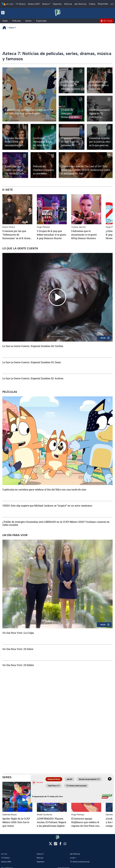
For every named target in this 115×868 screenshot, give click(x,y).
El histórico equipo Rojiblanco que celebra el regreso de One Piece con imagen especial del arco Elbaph (85, 822)
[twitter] (51, 845)
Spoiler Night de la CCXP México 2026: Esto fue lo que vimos (16, 822)
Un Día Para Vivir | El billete (18, 665)
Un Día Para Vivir (15, 535)
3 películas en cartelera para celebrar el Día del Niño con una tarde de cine (29, 112)
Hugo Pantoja (43, 227)
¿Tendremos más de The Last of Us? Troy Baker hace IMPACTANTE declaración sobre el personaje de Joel (86, 170)
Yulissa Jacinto (78, 227)
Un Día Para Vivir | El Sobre (18, 649)
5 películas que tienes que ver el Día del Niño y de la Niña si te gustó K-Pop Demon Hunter (15, 170)
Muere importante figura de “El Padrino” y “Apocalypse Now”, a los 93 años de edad (100, 113)
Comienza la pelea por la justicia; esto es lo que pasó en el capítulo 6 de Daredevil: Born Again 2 (100, 142)
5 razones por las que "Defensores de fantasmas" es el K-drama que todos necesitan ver (17, 235)
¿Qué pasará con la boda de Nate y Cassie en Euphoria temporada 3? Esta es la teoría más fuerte (100, 85)
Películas (10, 392)
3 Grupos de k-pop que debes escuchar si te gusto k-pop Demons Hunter (52, 235)
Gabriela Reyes (10, 815)
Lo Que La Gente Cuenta (20, 248)
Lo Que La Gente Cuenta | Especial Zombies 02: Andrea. (33, 378)
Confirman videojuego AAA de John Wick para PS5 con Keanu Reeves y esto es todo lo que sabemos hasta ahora (43, 142)
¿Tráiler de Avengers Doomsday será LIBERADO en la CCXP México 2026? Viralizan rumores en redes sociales (71, 113)
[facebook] (60, 845)
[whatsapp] (65, 844)
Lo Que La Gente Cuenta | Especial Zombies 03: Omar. (32, 362)
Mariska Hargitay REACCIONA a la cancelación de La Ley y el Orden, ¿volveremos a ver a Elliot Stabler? (15, 142)
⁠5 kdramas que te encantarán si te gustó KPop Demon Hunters (84, 235)
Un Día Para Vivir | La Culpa (18, 633)
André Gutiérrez (45, 815)
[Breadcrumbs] (5, 28)
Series (7, 777)
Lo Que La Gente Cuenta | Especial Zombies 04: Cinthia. (33, 346)
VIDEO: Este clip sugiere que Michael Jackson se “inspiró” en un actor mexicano (71, 85)
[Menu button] (12, 13)
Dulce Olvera (9, 227)
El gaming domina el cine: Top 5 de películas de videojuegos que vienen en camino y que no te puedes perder (72, 142)
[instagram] (55, 845)
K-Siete (8, 190)
